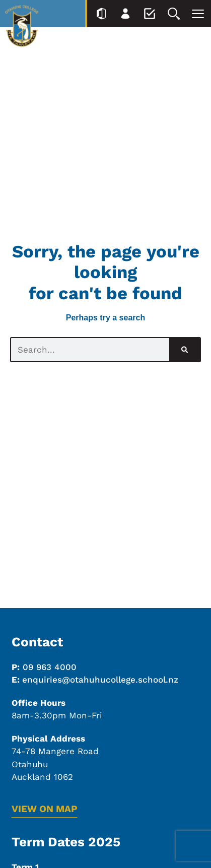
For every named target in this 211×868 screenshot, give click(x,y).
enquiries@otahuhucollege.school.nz (100, 680)
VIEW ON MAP (45, 809)
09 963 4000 (50, 667)
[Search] (185, 350)
